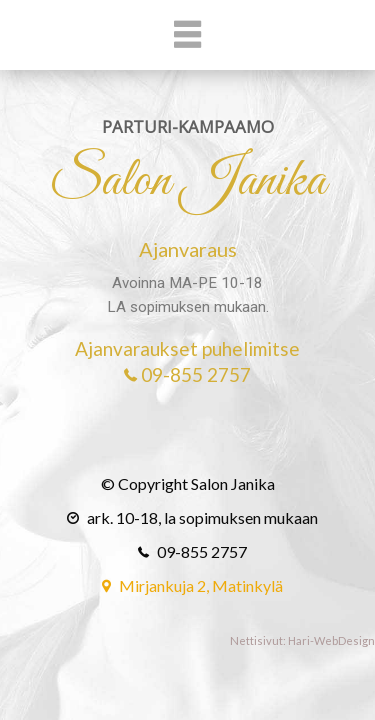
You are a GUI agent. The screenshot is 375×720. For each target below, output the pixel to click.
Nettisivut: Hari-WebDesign (302, 640)
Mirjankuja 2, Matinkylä (187, 585)
